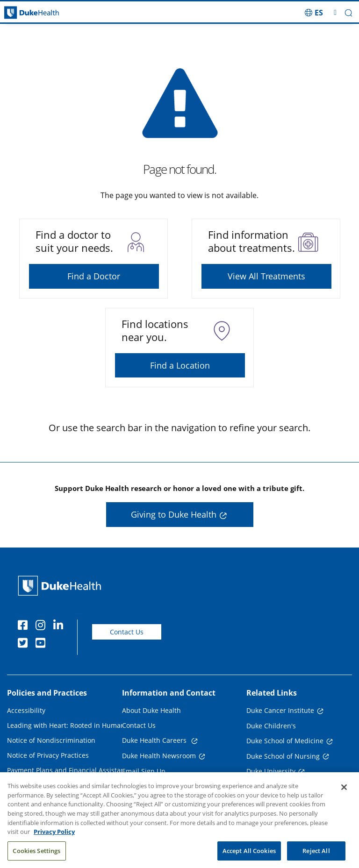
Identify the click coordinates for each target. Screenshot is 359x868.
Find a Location (180, 365)
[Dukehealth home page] (45, 13)
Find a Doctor (94, 276)
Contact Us (127, 632)
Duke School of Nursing (283, 756)
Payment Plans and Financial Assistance (69, 770)
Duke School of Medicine (285, 741)
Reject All (316, 857)
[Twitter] (25, 644)
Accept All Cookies (249, 857)
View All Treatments (266, 276)
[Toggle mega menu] (335, 13)
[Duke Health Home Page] (61, 586)
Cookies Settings (36, 857)
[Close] (344, 794)
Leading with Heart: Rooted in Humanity (70, 725)
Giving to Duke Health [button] (174, 514)
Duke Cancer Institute (280, 710)
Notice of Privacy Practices (48, 755)
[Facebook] (25, 626)
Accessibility (26, 710)
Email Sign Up (144, 771)
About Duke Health (151, 710)
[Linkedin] (60, 626)
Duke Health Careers (155, 740)
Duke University (271, 771)
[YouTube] (43, 644)
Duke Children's (271, 726)
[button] (348, 13)
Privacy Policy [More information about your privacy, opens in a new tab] (54, 839)
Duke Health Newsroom (159, 756)
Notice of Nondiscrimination (51, 740)
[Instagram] (43, 626)
